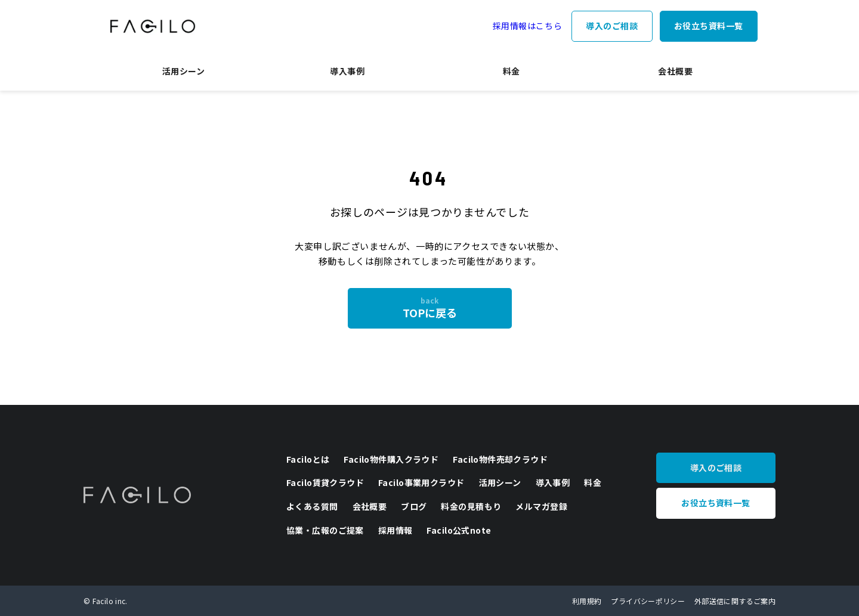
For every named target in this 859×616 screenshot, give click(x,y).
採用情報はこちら (527, 26)
